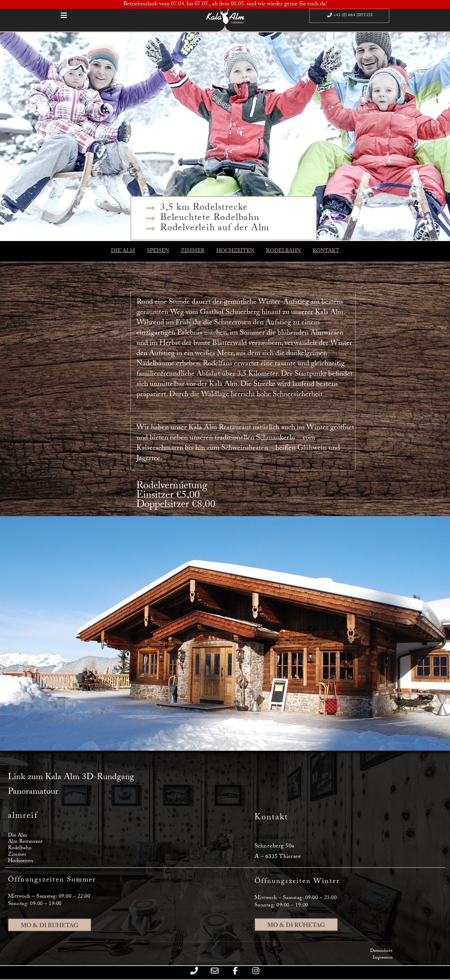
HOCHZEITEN (235, 251)
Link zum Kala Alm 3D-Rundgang (71, 778)
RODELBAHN (283, 251)
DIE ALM (123, 251)
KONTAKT (326, 251)
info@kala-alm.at (275, 838)
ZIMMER (193, 251)
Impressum (383, 958)
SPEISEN (158, 251)
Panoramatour (33, 792)
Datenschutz (381, 951)
